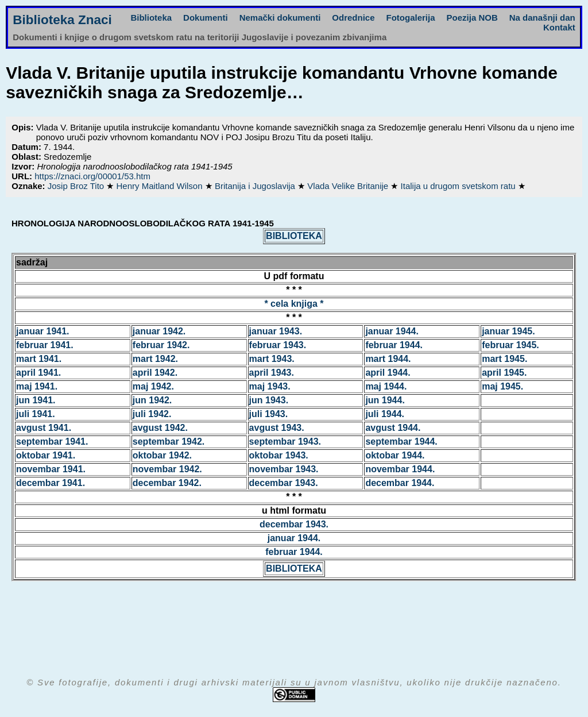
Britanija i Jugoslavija (256, 186)
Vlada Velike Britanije (349, 186)
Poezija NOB (472, 18)
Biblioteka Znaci (62, 20)
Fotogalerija (411, 18)
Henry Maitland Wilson (160, 186)
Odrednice (353, 18)
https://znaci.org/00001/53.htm (92, 176)
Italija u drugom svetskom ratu (459, 186)
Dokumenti (206, 18)
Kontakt (559, 27)
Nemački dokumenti (280, 18)
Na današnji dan (542, 18)
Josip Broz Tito (77, 186)
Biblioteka (151, 18)
